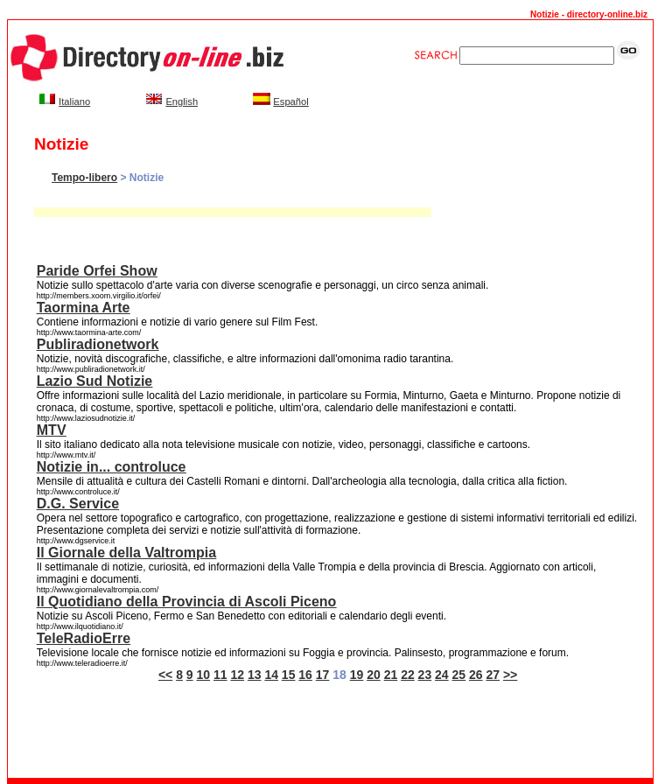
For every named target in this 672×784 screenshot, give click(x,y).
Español (290, 101)
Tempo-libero (84, 178)
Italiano (74, 101)
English (182, 101)
